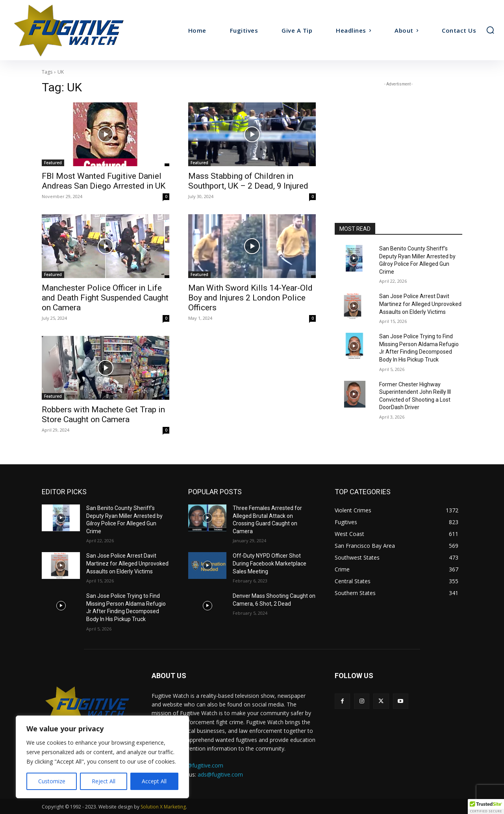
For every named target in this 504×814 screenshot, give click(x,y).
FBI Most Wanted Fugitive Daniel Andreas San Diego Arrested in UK (104, 181)
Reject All (104, 781)
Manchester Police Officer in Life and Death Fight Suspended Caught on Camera (105, 298)
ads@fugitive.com (220, 774)
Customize (52, 781)
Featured (53, 163)
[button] (490, 30)
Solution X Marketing (163, 807)
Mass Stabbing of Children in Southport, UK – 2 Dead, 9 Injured (248, 181)
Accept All (154, 781)
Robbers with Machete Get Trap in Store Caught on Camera (103, 414)
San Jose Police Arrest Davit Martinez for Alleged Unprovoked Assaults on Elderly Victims (420, 304)
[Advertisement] (398, 137)
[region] (102, 757)
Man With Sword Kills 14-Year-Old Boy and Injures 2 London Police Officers (250, 298)
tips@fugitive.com (201, 765)
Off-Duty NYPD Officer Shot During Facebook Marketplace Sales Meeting (270, 563)
